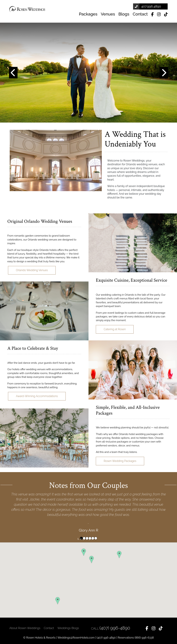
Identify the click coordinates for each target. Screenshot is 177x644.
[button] (13, 73)
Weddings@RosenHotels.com (76, 638)
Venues (108, 14)
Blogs (124, 14)
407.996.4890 (151, 6)
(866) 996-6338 (144, 638)
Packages (88, 14)
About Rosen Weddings (25, 628)
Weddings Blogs (68, 628)
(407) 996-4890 (115, 628)
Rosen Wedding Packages (120, 461)
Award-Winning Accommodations (37, 396)
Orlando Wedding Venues (32, 270)
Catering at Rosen (115, 329)
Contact (140, 14)
